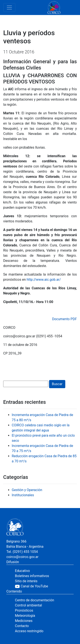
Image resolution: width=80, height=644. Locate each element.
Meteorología (25, 616)
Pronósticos (24, 610)
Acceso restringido (29, 631)
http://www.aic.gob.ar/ (44, 280)
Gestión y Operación (27, 490)
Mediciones (24, 621)
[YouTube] (44, 586)
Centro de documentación (35, 600)
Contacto (22, 626)
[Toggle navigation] (9, 8)
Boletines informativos (32, 576)
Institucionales (23, 495)
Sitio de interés (26, 581)
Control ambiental (28, 605)
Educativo (22, 571)
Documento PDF (64, 319)
